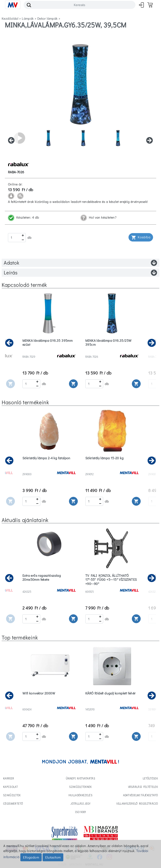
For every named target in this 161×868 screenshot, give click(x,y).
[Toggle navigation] (13, 5)
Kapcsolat (10, 787)
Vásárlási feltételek (143, 787)
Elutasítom (53, 857)
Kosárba (141, 237)
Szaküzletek (12, 795)
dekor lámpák (47, 18)
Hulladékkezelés (80, 795)
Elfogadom (31, 857)
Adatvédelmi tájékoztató (140, 795)
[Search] (80, 5)
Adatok (80, 263)
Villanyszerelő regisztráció (137, 803)
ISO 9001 (80, 812)
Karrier (9, 778)
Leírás (80, 273)
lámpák (28, 18)
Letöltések (150, 778)
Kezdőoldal (10, 18)
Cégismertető (13, 803)
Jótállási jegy (80, 803)
